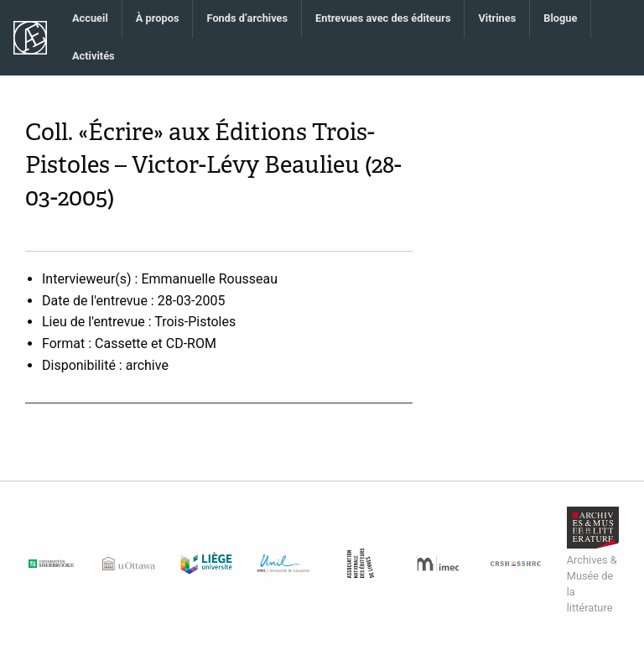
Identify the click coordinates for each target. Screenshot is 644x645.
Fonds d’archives (247, 18)
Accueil (90, 18)
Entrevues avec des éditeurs (383, 18)
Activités (93, 56)
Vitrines (497, 18)
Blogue (560, 18)
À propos (158, 18)
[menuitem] (91, 19)
